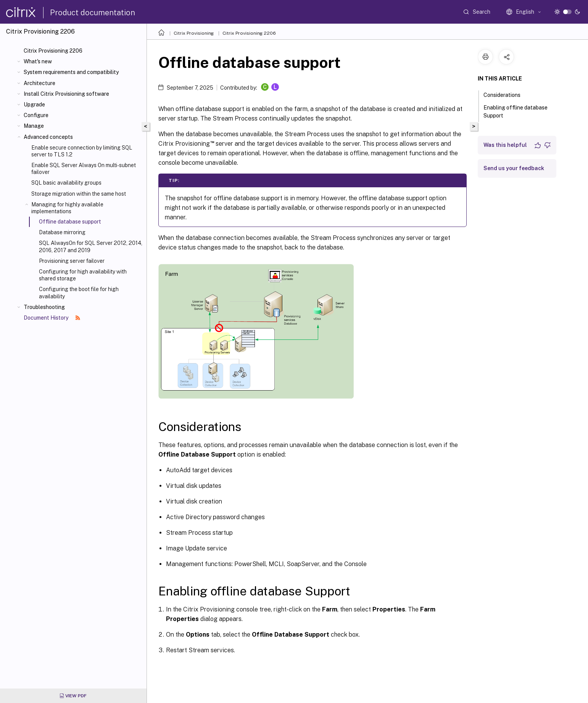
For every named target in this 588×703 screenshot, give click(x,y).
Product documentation (93, 13)
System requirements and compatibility (71, 72)
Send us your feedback (514, 168)
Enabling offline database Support (516, 112)
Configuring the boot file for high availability (79, 293)
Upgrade (34, 105)
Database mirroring (62, 232)
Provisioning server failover (72, 261)
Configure (36, 115)
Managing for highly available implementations (67, 208)
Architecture (39, 83)
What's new (38, 61)
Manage (34, 126)
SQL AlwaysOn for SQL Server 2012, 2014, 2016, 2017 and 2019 (91, 246)
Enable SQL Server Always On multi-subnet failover (84, 169)
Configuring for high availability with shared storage (83, 275)
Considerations (506, 94)
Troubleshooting (44, 307)
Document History (52, 318)
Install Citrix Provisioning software (66, 94)
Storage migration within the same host (79, 194)
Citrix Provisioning (194, 33)
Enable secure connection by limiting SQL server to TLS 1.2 (82, 151)
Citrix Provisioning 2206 (53, 51)
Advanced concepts (48, 137)
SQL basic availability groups (66, 183)
